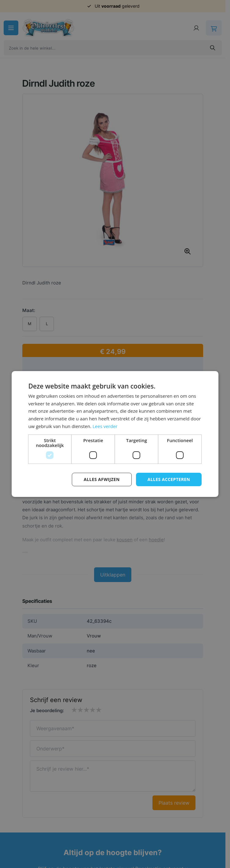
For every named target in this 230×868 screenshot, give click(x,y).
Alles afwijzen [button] (102, 479)
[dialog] (115, 434)
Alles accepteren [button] (169, 479)
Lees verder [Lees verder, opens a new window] (105, 426)
